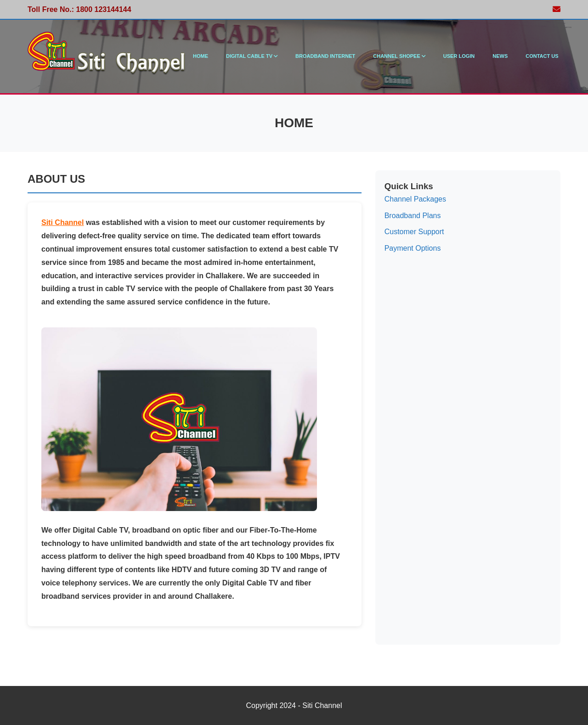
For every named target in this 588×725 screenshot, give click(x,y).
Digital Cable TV (252, 56)
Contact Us (542, 56)
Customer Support (414, 232)
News (500, 56)
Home (201, 56)
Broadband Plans (413, 216)
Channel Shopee (399, 56)
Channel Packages (415, 199)
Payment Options (413, 248)
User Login (459, 56)
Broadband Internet (325, 56)
